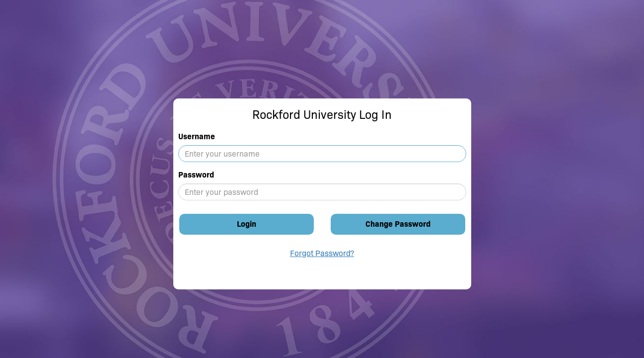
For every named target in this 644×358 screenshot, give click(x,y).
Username (197, 136)
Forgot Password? (322, 253)
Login (247, 224)
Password (196, 175)
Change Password (398, 224)
